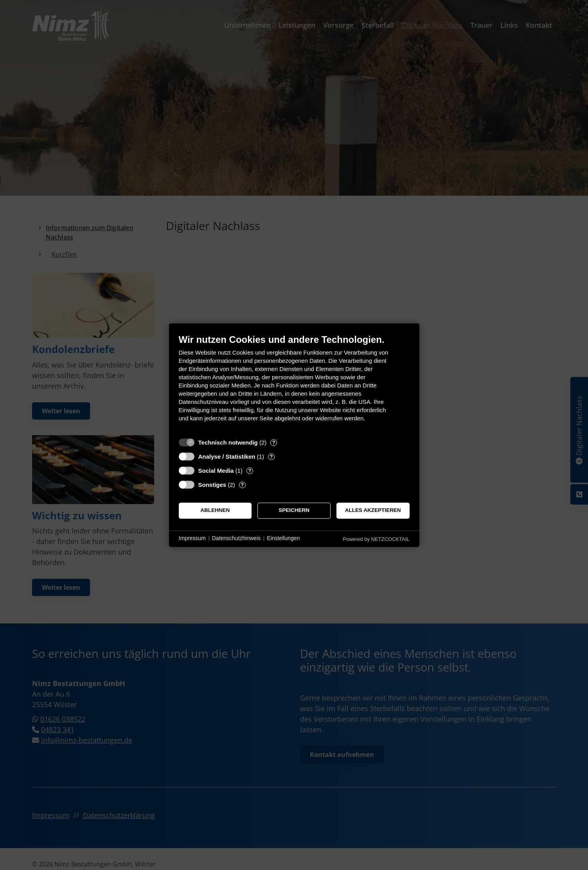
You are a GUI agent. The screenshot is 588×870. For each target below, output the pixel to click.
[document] (294, 384)
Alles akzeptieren (373, 511)
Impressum (192, 539)
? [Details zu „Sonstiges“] (242, 485)
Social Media (216, 471)
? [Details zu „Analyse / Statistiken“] (271, 457)
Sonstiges (212, 485)
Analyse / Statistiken (227, 457)
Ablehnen (215, 511)
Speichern (294, 511)
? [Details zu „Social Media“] (250, 471)
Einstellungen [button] (283, 539)
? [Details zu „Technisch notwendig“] (274, 442)
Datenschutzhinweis (236, 539)
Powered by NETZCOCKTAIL (376, 539)
